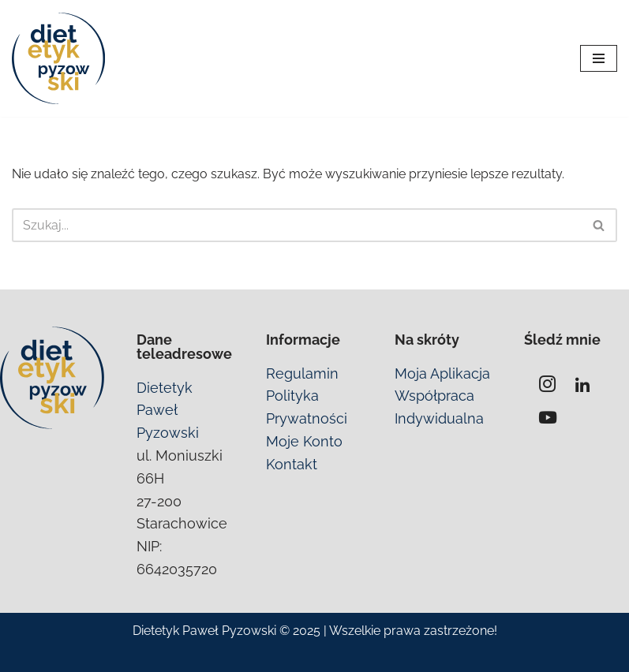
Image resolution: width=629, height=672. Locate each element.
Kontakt (292, 464)
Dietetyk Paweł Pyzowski (168, 411)
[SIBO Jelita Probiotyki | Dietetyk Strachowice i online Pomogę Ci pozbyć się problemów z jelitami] (59, 58)
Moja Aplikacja (442, 373)
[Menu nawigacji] (599, 58)
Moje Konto (304, 441)
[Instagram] (548, 386)
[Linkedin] (582, 386)
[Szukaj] (297, 225)
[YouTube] (548, 418)
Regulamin (302, 373)
